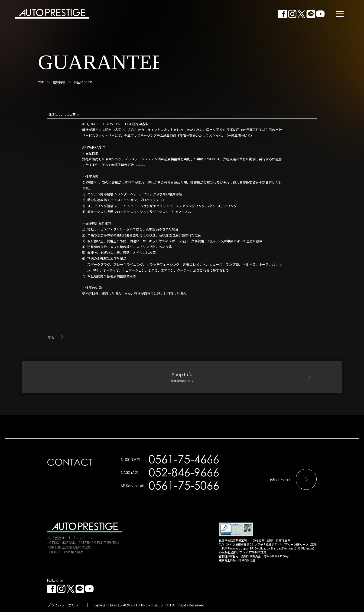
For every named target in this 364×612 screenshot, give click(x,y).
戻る (51, 352)
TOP (41, 82)
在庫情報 (59, 82)
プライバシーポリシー (65, 605)
